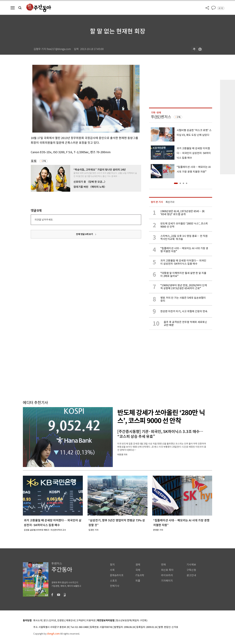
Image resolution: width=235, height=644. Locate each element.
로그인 (221, 8)
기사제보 (191, 565)
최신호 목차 (167, 570)
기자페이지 (167, 581)
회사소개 (38, 621)
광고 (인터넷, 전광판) (54, 621)
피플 (138, 581)
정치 (112, 565)
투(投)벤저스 (161, 117)
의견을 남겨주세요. (44, 220)
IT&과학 (140, 575)
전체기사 (115, 586)
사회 (112, 570)
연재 (163, 565)
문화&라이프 (117, 575)
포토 (34, 161)
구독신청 (191, 570)
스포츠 (113, 581)
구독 (44, 161)
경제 (138, 565)
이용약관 (91, 621)
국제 (138, 570)
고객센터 (81, 621)
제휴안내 (70, 621)
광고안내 (191, 575)
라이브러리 (167, 575)
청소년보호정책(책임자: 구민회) (132, 621)
